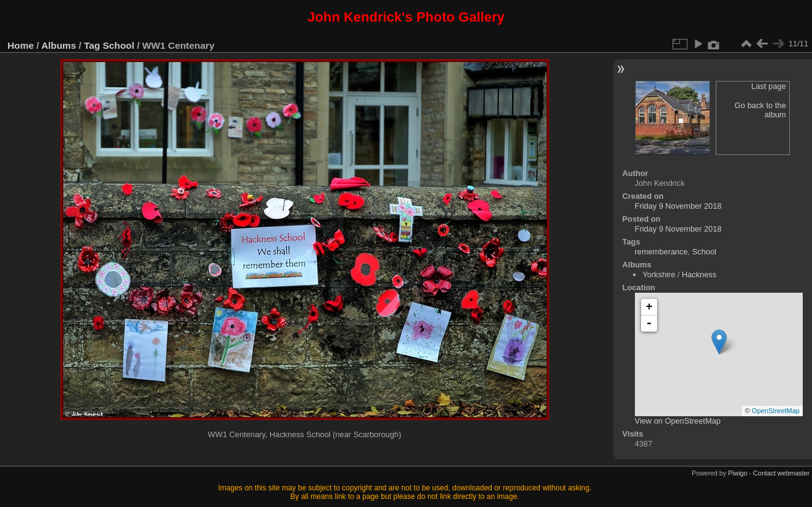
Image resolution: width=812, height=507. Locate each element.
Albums (59, 45)
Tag (92, 45)
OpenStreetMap (776, 411)
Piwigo (738, 473)
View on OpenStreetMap (678, 421)
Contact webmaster (781, 473)
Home (21, 45)
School (119, 45)
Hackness (699, 274)
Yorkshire (659, 274)
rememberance (661, 252)
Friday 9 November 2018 (678, 206)
